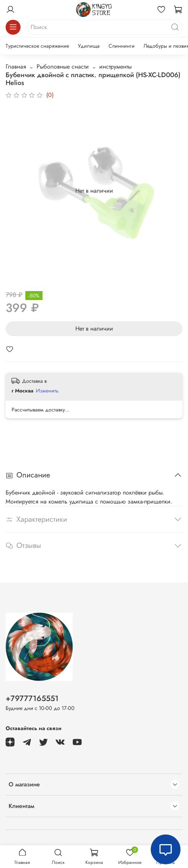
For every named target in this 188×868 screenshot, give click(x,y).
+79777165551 (32, 698)
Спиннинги (122, 46)
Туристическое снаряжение (37, 46)
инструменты (115, 67)
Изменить (47, 391)
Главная (16, 67)
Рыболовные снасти (63, 67)
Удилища (89, 46)
